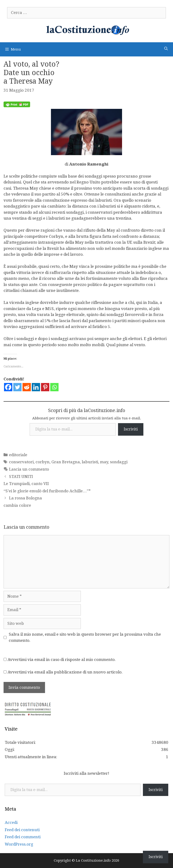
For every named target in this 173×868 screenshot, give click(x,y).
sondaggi (119, 462)
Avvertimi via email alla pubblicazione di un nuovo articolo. (65, 672)
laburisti (90, 462)
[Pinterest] (45, 387)
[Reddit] (27, 387)
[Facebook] (8, 387)
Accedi (11, 822)
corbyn (43, 462)
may (104, 462)
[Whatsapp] (54, 387)
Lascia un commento (29, 469)
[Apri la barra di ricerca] (166, 49)
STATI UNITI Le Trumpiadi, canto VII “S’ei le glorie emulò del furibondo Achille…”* (47, 484)
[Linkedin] (36, 387)
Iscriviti (131, 429)
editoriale (18, 455)
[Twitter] (17, 387)
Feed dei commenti (23, 837)
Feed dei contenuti (22, 830)
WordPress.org (19, 844)
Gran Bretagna (66, 462)
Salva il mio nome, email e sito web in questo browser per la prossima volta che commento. (85, 637)
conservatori (21, 462)
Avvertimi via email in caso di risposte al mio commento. (62, 660)
